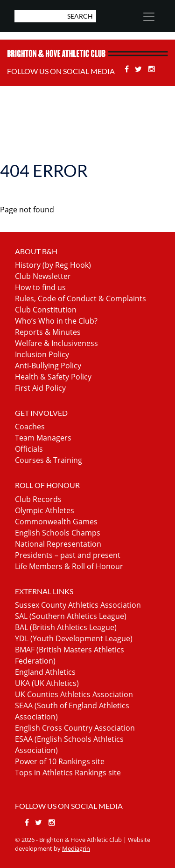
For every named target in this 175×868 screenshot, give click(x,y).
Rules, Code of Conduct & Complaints (80, 298)
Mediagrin (76, 848)
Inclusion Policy (42, 354)
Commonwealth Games (56, 522)
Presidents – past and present (68, 555)
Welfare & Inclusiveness (56, 343)
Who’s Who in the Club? (56, 321)
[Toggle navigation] (148, 17)
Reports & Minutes (48, 332)
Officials (29, 449)
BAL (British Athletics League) (66, 627)
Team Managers (43, 438)
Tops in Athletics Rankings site (68, 773)
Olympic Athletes (45, 510)
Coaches (30, 427)
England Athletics (45, 672)
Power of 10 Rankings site (60, 761)
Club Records (38, 499)
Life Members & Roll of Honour (69, 566)
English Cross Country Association (75, 728)
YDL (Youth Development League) (74, 638)
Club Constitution (46, 310)
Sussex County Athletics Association (78, 605)
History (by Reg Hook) (53, 265)
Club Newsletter (43, 276)
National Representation (58, 544)
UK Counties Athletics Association (74, 694)
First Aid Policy (40, 388)
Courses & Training (49, 460)
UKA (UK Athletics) (47, 683)
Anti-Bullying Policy (48, 366)
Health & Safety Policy (53, 377)
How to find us (40, 287)
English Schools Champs (58, 533)
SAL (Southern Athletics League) (71, 616)
